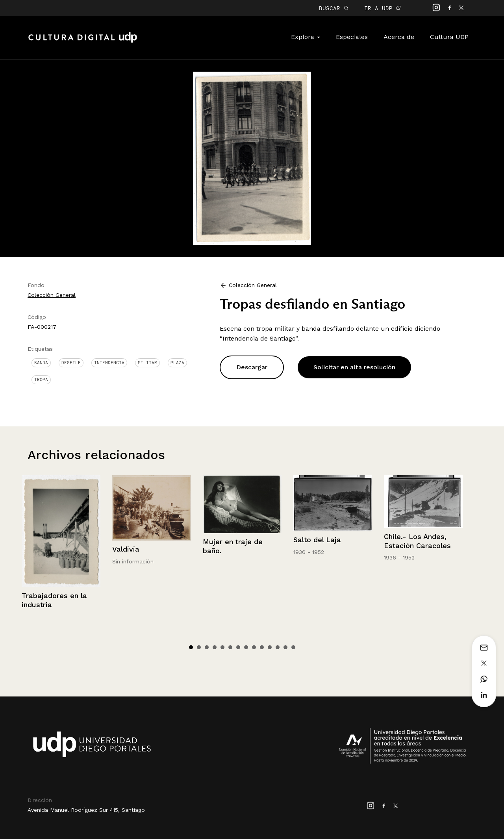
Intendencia (109, 363)
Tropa (41, 380)
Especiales (352, 37)
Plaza (177, 363)
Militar (147, 363)
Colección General (52, 295)
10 (262, 647)
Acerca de (399, 37)
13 (285, 647)
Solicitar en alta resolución (354, 367)
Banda (41, 363)
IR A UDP (383, 8)
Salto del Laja (317, 540)
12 (278, 647)
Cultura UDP (449, 37)
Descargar (252, 367)
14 (293, 647)
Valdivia (126, 549)
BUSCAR (334, 8)
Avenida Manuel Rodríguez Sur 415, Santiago (86, 810)
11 (270, 647)
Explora (306, 37)
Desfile (71, 363)
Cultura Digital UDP (83, 42)
